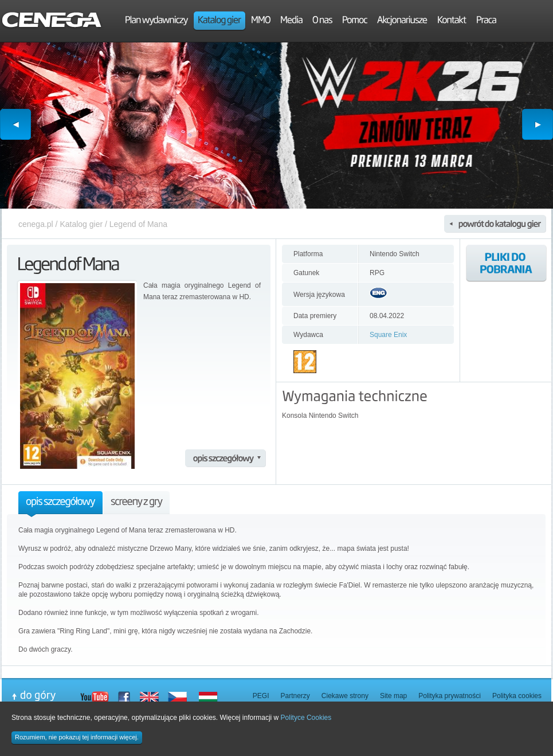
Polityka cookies (517, 696)
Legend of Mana (138, 224)
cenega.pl (36, 224)
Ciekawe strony (345, 696)
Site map (393, 696)
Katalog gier (81, 224)
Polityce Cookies (306, 718)
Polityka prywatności (450, 696)
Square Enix (388, 335)
